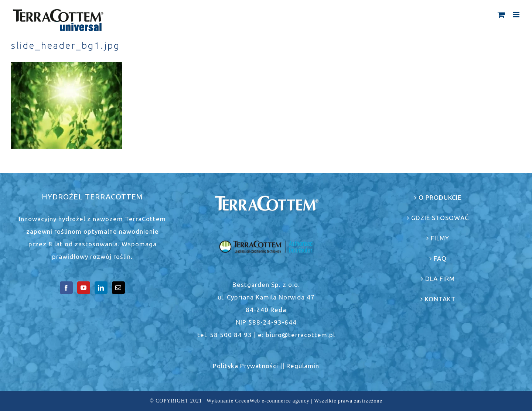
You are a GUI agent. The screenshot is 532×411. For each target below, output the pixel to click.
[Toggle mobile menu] (517, 15)
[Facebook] (66, 288)
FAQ (440, 258)
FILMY (440, 238)
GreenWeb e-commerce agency (272, 401)
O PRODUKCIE (440, 197)
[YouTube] (84, 288)
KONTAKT (440, 299)
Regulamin (303, 366)
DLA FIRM (440, 279)
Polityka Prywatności (245, 366)
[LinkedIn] (101, 288)
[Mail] (118, 288)
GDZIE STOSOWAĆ (440, 218)
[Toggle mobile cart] (502, 15)
